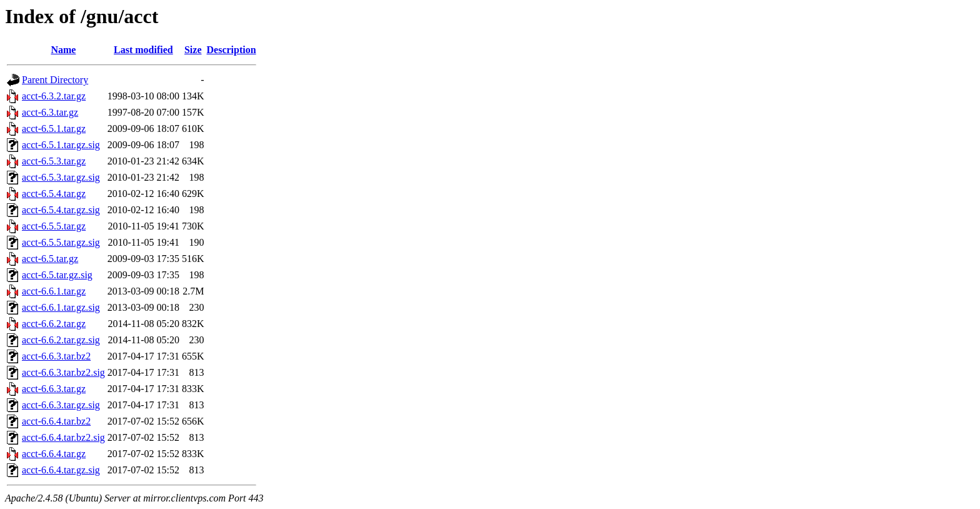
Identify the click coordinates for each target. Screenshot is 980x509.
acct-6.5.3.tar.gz (54, 161)
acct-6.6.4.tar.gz (54, 454)
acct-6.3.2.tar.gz (54, 96)
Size (193, 50)
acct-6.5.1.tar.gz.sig (61, 145)
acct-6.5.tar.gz (50, 259)
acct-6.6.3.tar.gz (54, 389)
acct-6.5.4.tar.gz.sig (61, 210)
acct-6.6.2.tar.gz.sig (61, 340)
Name (63, 50)
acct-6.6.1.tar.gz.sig (61, 307)
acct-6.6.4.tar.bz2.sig (63, 437)
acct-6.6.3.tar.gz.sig (61, 405)
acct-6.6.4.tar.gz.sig (61, 470)
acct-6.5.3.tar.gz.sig (61, 177)
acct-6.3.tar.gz (50, 112)
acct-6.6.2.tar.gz (54, 324)
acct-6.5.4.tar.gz (54, 194)
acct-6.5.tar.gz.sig (57, 275)
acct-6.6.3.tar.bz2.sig (63, 372)
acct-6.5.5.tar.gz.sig (61, 242)
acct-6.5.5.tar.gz (54, 226)
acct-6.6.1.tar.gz (54, 291)
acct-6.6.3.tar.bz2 (56, 356)
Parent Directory (55, 80)
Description (232, 50)
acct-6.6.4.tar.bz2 (56, 421)
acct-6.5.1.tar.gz (54, 129)
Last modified (143, 50)
